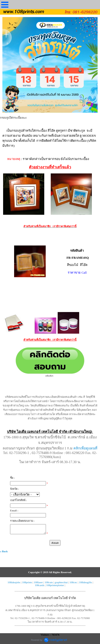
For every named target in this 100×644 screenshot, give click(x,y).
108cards (40, 585)
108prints (27, 582)
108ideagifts (85, 582)
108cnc (73, 582)
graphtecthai (61, 582)
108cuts (49, 582)
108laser (38, 582)
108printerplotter (55, 585)
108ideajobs (14, 582)
